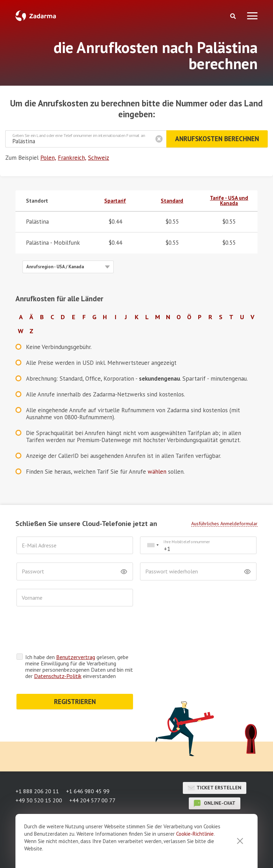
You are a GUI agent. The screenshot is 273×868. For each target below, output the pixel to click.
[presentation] (70, 632)
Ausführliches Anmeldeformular (224, 524)
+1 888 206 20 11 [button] (37, 791)
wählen (157, 472)
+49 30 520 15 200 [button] (39, 800)
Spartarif (115, 201)
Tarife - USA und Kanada (229, 200)
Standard (172, 201)
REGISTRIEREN (75, 702)
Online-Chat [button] (215, 803)
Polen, (48, 158)
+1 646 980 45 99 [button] (88, 791)
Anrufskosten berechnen (217, 139)
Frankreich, (72, 158)
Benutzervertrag (76, 657)
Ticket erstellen (215, 788)
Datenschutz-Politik (58, 676)
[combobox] (153, 545)
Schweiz (99, 158)
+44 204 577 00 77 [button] (92, 800)
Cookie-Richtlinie (195, 852)
